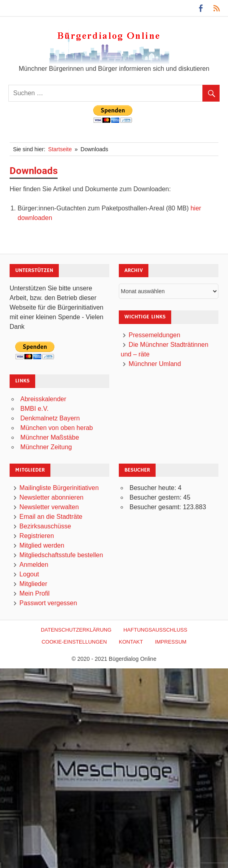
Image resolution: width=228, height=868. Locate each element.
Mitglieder (33, 584)
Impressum (171, 642)
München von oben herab (57, 428)
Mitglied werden (42, 545)
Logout (29, 574)
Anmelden (34, 565)
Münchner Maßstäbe (50, 437)
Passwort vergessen (48, 603)
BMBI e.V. (35, 409)
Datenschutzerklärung (76, 630)
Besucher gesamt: (156, 507)
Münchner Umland (155, 364)
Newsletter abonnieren (52, 497)
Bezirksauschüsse (45, 526)
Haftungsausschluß (155, 630)
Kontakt (131, 642)
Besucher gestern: (156, 497)
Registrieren (37, 536)
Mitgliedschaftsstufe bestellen (61, 555)
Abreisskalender (43, 399)
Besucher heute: (154, 488)
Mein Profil (35, 593)
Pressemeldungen (155, 335)
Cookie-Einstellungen (74, 642)
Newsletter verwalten (49, 507)
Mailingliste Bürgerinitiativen (59, 488)
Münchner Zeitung (46, 447)
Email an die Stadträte (51, 517)
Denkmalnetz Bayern (50, 418)
